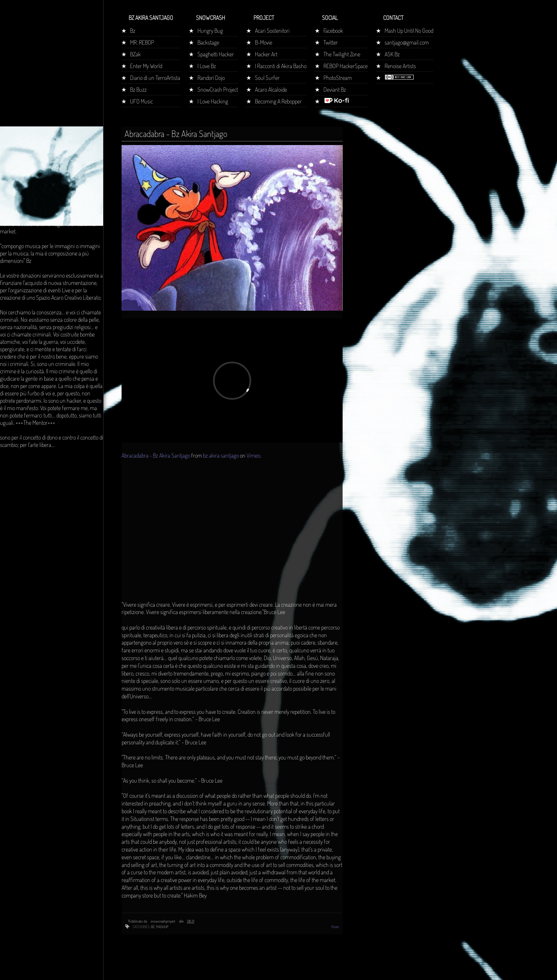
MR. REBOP (142, 42)
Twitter (331, 42)
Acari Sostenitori (272, 31)
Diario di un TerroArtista (155, 78)
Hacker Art (266, 54)
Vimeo (253, 455)
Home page (16, 138)
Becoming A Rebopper (278, 101)
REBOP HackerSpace (346, 66)
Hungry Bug (210, 31)
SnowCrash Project (218, 89)
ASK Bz (392, 54)
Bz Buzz (138, 89)
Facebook (333, 31)
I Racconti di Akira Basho (281, 66)
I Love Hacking (213, 101)
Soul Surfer (267, 78)
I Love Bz (207, 66)
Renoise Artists (400, 66)
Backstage (208, 42)
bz (153, 927)
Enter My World (146, 66)
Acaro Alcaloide (271, 89)
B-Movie (264, 42)
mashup (162, 927)
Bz (133, 31)
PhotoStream (338, 78)
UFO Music (141, 101)
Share (335, 927)
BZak (135, 54)
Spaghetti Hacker (216, 54)
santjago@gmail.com (407, 42)
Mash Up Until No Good (409, 31)
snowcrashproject (163, 921)
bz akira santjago (221, 455)
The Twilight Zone (342, 54)
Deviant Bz (335, 89)
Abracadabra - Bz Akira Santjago (156, 455)
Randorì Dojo (211, 78)
